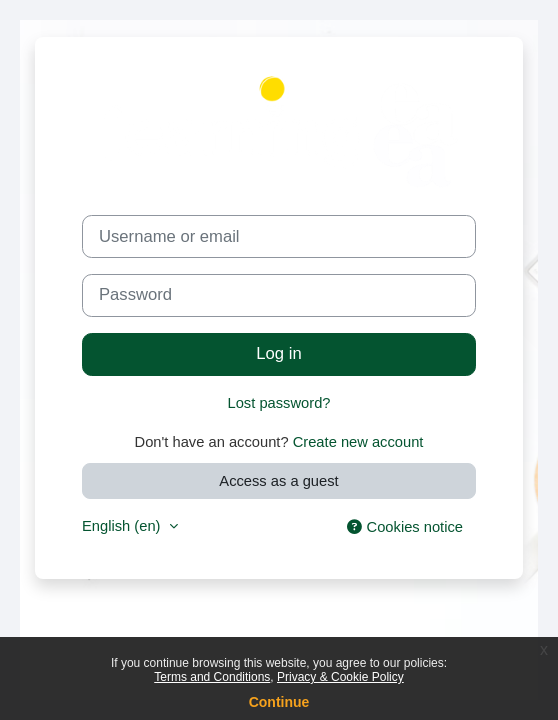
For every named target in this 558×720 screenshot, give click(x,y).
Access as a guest (278, 481)
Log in (278, 353)
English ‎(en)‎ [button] (123, 526)
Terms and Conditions (212, 677)
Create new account (358, 442)
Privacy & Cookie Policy (340, 677)
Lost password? (279, 403)
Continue (279, 702)
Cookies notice (405, 527)
